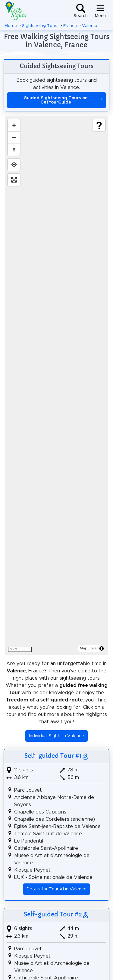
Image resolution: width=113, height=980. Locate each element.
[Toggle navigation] (100, 11)
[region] (56, 386)
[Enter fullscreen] (14, 180)
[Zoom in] (14, 125)
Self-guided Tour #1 (53, 756)
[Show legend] (99, 125)
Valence (90, 26)
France (70, 26)
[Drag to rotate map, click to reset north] (14, 150)
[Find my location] (14, 165)
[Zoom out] (14, 137)
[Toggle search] (81, 11)
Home (11, 26)
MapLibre (88, 648)
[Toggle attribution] (102, 648)
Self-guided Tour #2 (53, 914)
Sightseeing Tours (40, 26)
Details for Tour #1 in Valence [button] (56, 889)
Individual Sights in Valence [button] (56, 736)
